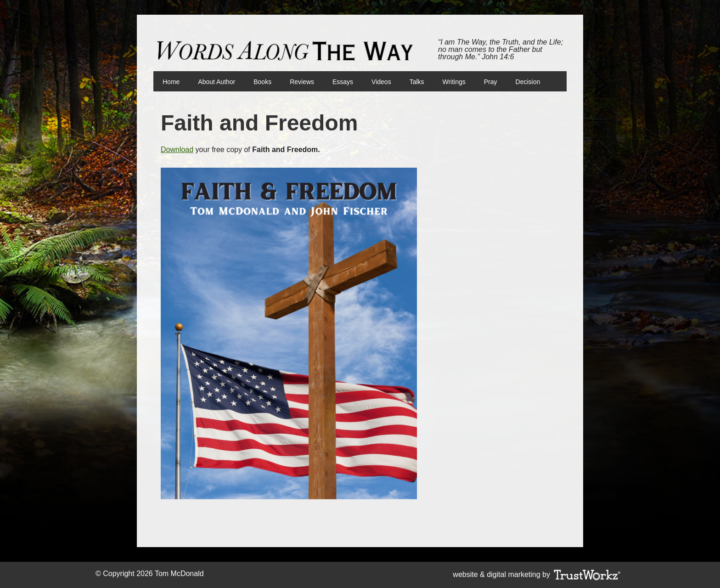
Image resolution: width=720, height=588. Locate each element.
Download (177, 150)
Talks (417, 82)
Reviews (302, 82)
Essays (343, 82)
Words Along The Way (289, 51)
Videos (381, 82)
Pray (491, 82)
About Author (217, 82)
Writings (454, 82)
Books (258, 82)
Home (171, 82)
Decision (528, 82)
